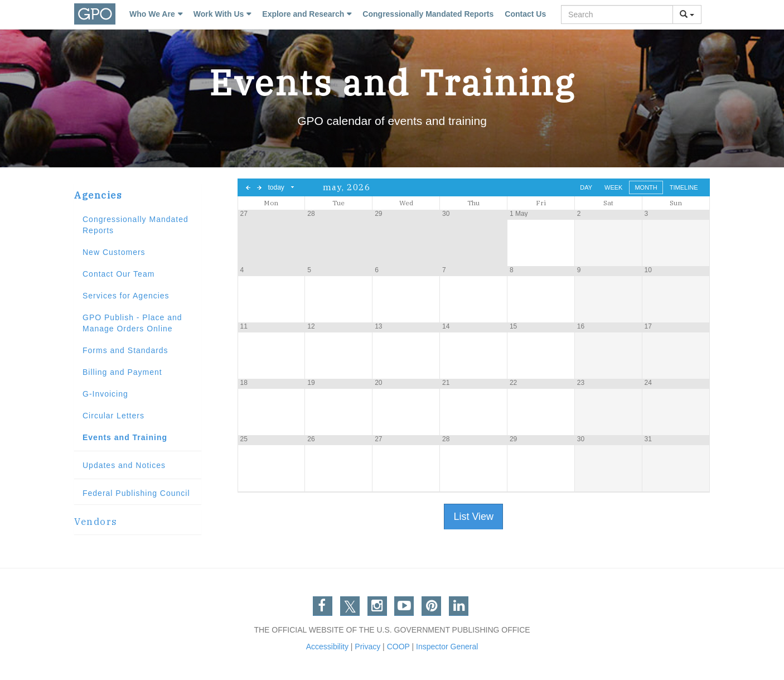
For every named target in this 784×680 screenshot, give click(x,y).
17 (648, 326)
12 (311, 326)
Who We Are (152, 14)
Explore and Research (303, 14)
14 (446, 326)
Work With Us (219, 14)
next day (259, 187)
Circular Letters (113, 416)
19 (311, 383)
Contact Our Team (118, 274)
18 (244, 383)
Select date (293, 187)
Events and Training (125, 437)
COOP (398, 647)
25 (244, 439)
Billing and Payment (122, 372)
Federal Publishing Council (136, 493)
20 (378, 383)
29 (378, 214)
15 (513, 326)
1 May (519, 214)
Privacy (367, 647)
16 (581, 326)
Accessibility (327, 647)
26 (311, 439)
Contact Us (525, 14)
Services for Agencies (126, 296)
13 (378, 326)
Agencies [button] (98, 195)
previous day (248, 187)
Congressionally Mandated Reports (428, 14)
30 (446, 214)
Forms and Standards (125, 350)
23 (581, 383)
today (276, 187)
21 (446, 383)
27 (244, 214)
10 (648, 270)
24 (648, 383)
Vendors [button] (96, 522)
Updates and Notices (124, 465)
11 (244, 326)
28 (311, 214)
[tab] (138, 196)
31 (648, 439)
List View (473, 517)
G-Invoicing (105, 394)
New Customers (114, 252)
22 (513, 383)
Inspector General (447, 647)
